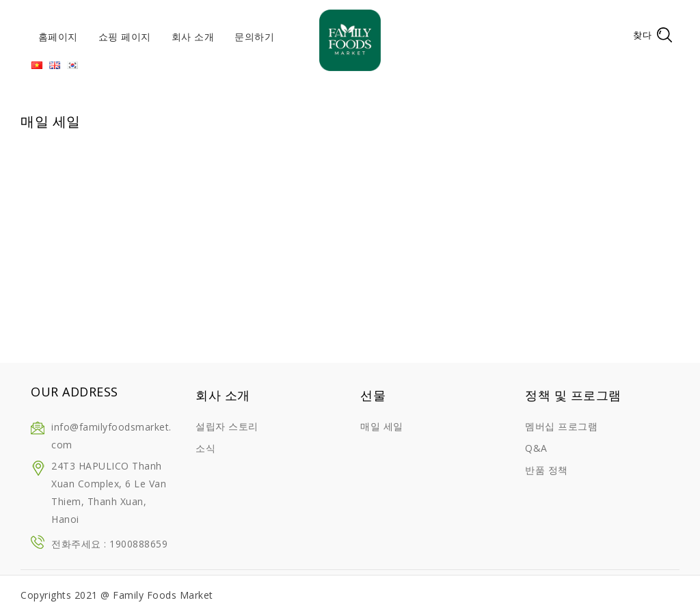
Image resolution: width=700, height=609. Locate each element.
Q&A (536, 448)
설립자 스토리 (227, 426)
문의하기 (254, 37)
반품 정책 (547, 470)
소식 (205, 448)
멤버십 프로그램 (561, 426)
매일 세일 (382, 426)
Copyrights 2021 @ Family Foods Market (117, 595)
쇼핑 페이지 (125, 37)
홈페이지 (58, 37)
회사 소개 (193, 37)
